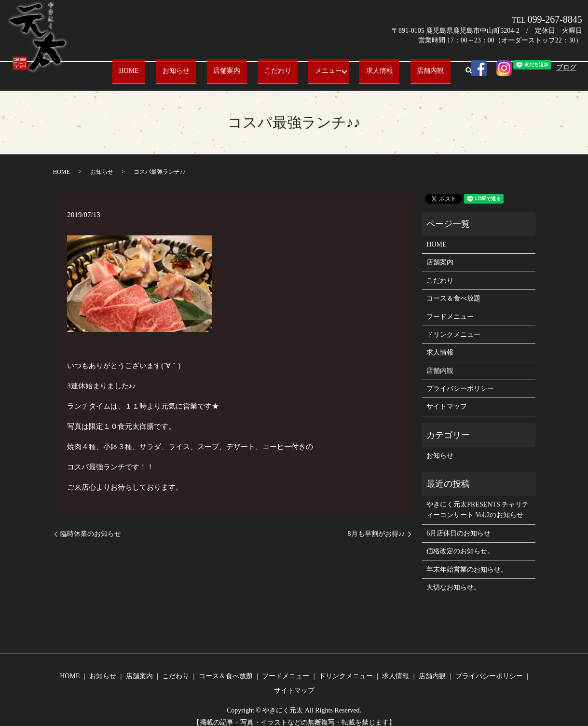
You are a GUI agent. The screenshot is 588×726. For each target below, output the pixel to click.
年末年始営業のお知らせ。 (467, 560)
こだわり (273, 66)
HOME (163, 66)
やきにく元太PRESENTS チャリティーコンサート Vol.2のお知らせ (478, 500)
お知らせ (197, 66)
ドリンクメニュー (453, 325)
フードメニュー (450, 307)
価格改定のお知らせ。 (460, 542)
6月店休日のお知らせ (458, 524)
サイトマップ (447, 397)
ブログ (566, 67)
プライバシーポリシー (460, 379)
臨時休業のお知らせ (91, 525)
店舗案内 (235, 66)
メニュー (311, 66)
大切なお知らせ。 (453, 578)
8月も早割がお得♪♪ (376, 525)
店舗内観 (397, 66)
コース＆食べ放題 (453, 289)
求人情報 (358, 66)
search (428, 67)
